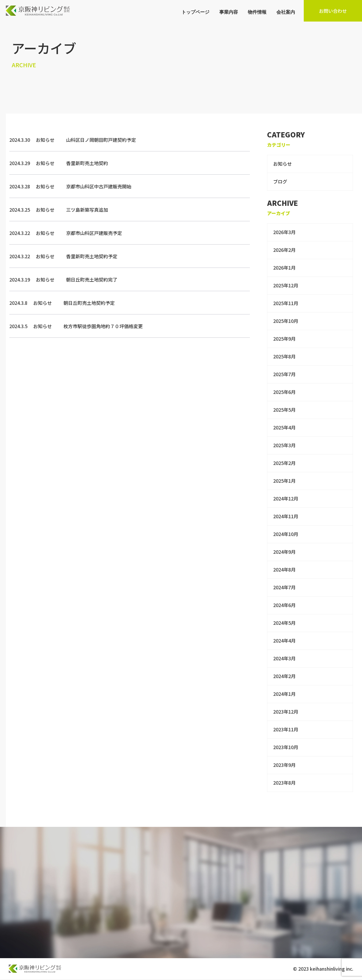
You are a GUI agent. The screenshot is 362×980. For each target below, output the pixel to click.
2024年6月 (284, 605)
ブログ (280, 181)
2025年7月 (284, 374)
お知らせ (282, 164)
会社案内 (286, 12)
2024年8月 (284, 569)
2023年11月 (286, 729)
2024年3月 (284, 658)
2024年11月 (286, 516)
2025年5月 (284, 410)
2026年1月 (284, 268)
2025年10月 (286, 321)
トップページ (195, 12)
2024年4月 (284, 641)
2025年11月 (286, 303)
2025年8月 (284, 356)
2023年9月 (284, 765)
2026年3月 (284, 232)
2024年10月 (286, 534)
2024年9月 (284, 552)
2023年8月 (284, 783)
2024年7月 (284, 587)
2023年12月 (286, 712)
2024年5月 (284, 623)
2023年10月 (286, 747)
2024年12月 (286, 498)
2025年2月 (284, 463)
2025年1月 (284, 481)
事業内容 (229, 12)
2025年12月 (286, 285)
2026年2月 (284, 250)
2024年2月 (284, 676)
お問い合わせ (333, 11)
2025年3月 (284, 445)
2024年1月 (284, 694)
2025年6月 (284, 392)
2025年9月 (284, 339)
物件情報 (257, 12)
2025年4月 (284, 427)
